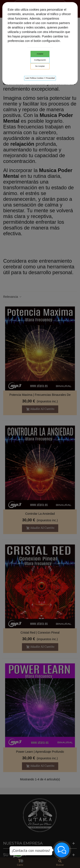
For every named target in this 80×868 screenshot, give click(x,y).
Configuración (40, 60)
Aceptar (40, 54)
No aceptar (40, 66)
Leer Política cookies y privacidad (40, 78)
